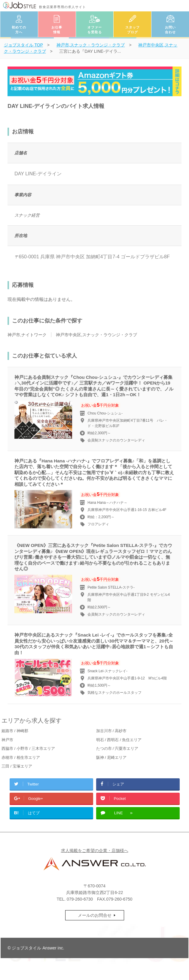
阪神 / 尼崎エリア (111, 757)
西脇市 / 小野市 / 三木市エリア (28, 748)
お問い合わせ (170, 30)
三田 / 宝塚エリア (17, 766)
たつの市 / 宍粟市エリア (117, 748)
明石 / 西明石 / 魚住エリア (119, 740)
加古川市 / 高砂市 (111, 731)
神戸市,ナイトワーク (27, 335)
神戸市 (7, 740)
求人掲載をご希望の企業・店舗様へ (95, 851)
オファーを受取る (95, 30)
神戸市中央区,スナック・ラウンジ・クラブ (96, 335)
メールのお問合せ (95, 915)
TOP (23, 45)
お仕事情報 (57, 30)
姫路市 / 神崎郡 (15, 731)
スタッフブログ (133, 30)
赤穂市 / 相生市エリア (21, 757)
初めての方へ (19, 30)
